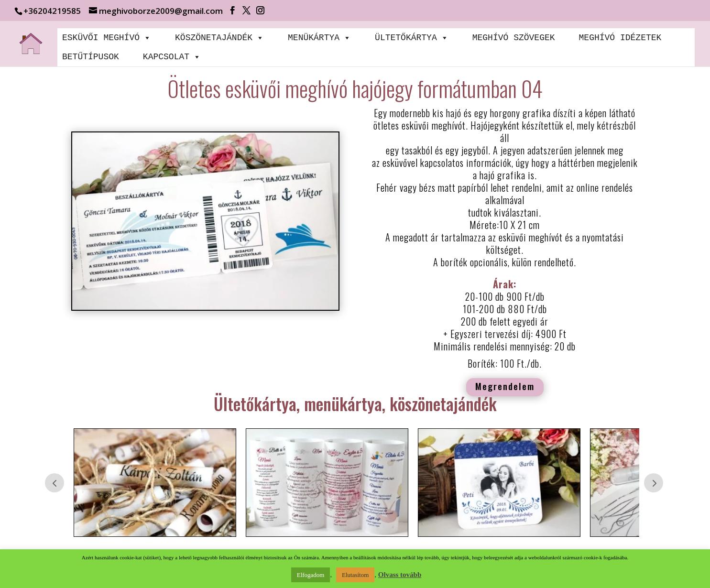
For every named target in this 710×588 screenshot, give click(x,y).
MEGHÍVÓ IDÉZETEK (620, 38)
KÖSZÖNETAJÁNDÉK (219, 38)
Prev (55, 483)
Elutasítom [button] (355, 575)
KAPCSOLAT (172, 57)
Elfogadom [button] (311, 575)
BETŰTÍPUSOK (91, 57)
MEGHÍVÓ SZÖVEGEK (514, 38)
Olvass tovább (400, 575)
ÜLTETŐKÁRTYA (412, 38)
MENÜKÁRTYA (319, 38)
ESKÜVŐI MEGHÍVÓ (107, 38)
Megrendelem (505, 386)
